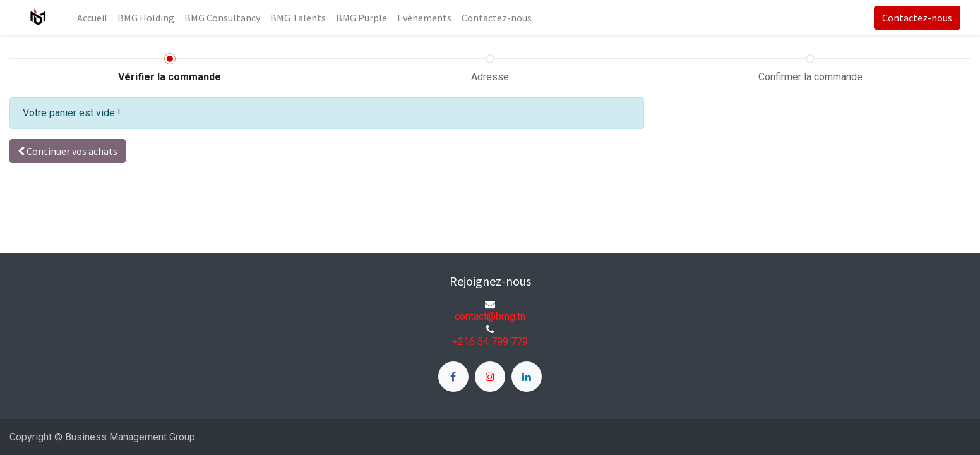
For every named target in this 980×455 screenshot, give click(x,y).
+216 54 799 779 (490, 342)
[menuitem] (92, 18)
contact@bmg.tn (490, 316)
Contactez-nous (917, 18)
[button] (68, 151)
